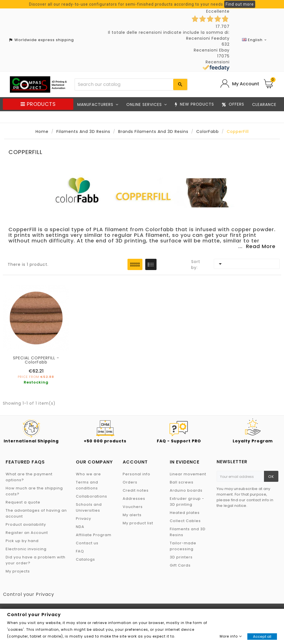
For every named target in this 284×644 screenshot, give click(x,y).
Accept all (262, 637)
